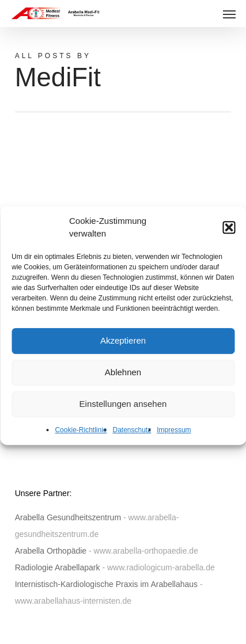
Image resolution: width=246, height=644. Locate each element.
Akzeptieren (123, 348)
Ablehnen (123, 380)
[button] (229, 235)
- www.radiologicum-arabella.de (158, 567)
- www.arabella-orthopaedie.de (143, 551)
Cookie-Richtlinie (81, 437)
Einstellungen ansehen (123, 411)
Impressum (174, 437)
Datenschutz (132, 437)
